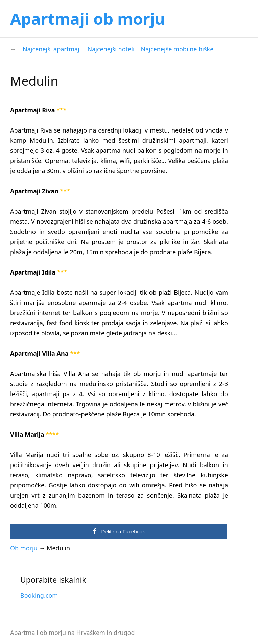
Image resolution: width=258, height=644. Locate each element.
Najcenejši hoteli (111, 49)
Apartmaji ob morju (88, 19)
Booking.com (39, 595)
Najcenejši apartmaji (52, 49)
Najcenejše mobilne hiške (177, 49)
